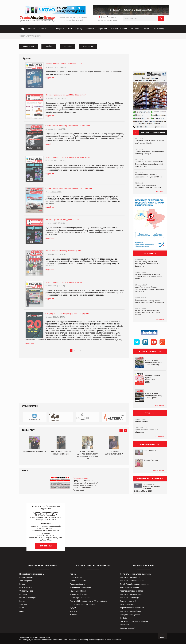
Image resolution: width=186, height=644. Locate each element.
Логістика (135, 29)
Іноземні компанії (127, 628)
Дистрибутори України (129, 587)
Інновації (90, 29)
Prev (121, 430)
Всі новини (160, 319)
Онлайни (68, 46)
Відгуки (73, 608)
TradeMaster (24, 36)
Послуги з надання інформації (82, 604)
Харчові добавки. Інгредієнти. (132, 608)
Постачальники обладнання (132, 594)
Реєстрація (112, 17)
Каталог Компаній (119, 29)
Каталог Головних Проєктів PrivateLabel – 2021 (64, 282)
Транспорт (124, 625)
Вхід (103, 17)
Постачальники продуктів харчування (136, 574)
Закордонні (159, 132)
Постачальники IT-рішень (131, 611)
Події (22, 611)
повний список (158, 471)
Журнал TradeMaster (78, 594)
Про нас (73, 574)
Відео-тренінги (25, 587)
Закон (22, 608)
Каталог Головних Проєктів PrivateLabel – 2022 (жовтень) (68, 157)
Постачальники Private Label (132, 581)
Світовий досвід (75, 29)
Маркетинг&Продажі (28, 598)
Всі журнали (159, 405)
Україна (145, 132)
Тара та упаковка (127, 604)
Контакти (73, 611)
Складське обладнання (130, 615)
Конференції (159, 29)
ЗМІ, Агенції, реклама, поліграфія (134, 621)
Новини (31, 29)
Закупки (23, 601)
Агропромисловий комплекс (132, 591)
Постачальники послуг (129, 598)
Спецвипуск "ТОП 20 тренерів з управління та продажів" (67, 314)
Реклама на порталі (78, 581)
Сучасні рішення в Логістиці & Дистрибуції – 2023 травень (68, 126)
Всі (136, 132)
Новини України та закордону (32, 574)
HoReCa (124, 618)
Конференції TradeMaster (80, 587)
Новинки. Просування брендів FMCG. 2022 (62, 220)
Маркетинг (102, 29)
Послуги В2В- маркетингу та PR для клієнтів (88, 601)
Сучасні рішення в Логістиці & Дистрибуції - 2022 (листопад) (69, 188)
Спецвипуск (36, 36)
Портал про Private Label (80, 598)
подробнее (50, 78)
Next (125, 430)
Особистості (28, 430)
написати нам (46, 546)
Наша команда (76, 577)
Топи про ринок (58, 29)
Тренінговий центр (77, 584)
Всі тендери (159, 436)
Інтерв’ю (23, 584)
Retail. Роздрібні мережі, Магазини (135, 584)
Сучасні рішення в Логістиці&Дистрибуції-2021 (63, 251)
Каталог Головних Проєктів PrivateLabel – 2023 (64, 64)
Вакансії (73, 615)
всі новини (160, 192)
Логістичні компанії (128, 601)
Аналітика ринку (26, 577)
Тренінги (146, 29)
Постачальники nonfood (130, 577)
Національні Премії (78, 591)
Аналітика (43, 29)
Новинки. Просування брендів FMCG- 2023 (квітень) (66, 95)
